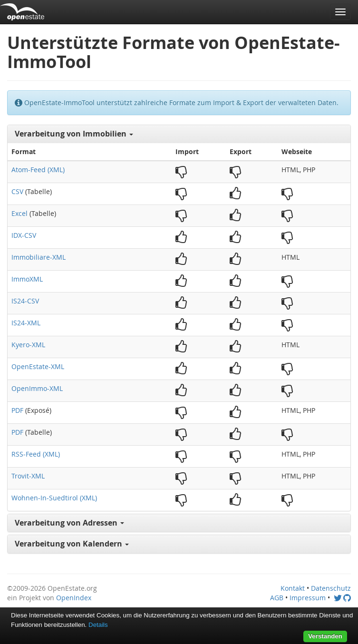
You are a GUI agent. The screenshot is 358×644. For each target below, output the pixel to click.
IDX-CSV (24, 235)
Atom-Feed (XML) (38, 170)
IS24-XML (26, 323)
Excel (19, 213)
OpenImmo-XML (37, 388)
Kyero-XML (28, 345)
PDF (17, 410)
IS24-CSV (25, 301)
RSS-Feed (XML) (36, 454)
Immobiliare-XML (39, 257)
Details (98, 625)
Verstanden (325, 636)
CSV (17, 191)
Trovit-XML (28, 476)
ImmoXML (27, 279)
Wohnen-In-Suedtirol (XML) (54, 498)
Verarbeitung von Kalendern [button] (72, 544)
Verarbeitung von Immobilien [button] (74, 134)
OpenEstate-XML (38, 366)
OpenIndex (74, 598)
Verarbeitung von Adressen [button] (69, 523)
